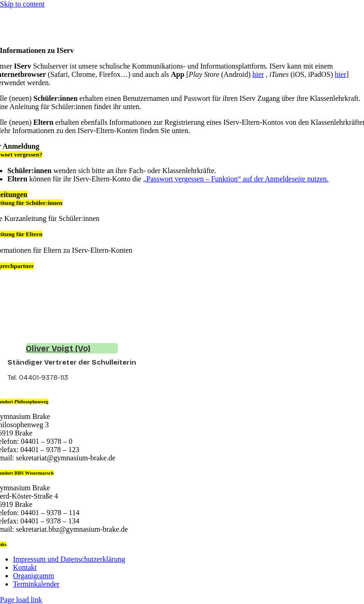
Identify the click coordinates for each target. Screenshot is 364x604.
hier (258, 74)
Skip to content (22, 4)
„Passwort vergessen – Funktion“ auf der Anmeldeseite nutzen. (236, 179)
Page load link (21, 600)
